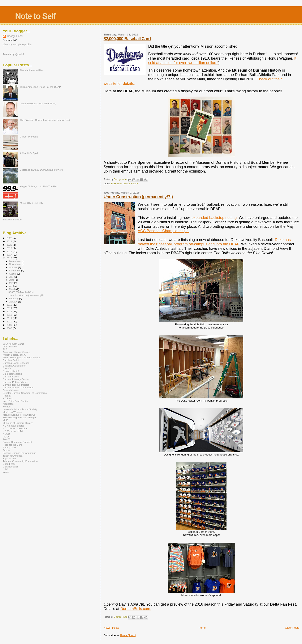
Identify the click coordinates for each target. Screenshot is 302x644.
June (12, 280)
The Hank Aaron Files (32, 70)
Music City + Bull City (31, 203)
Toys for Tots (10, 458)
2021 (10, 241)
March (13, 289)
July (12, 277)
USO (5, 469)
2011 (10, 318)
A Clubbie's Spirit (29, 153)
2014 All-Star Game (13, 344)
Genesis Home (11, 390)
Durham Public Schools (16, 382)
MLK (5, 420)
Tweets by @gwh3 (13, 54)
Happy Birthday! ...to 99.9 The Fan (39, 186)
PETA (6, 437)
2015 (10, 305)
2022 (10, 238)
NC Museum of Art (13, 431)
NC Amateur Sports (13, 426)
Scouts (7, 450)
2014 (10, 308)
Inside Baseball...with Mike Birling (38, 103)
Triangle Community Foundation (20, 461)
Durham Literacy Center (16, 379)
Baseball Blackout (12, 219)
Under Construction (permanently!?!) (138, 197)
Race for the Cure (12, 445)
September (15, 271)
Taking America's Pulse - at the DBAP (40, 87)
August (13, 274)
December (15, 261)
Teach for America (13, 456)
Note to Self (35, 16)
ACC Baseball (10, 346)
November (15, 264)
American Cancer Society (17, 352)
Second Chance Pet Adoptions (19, 453)
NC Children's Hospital (15, 428)
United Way (9, 464)
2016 (10, 258)
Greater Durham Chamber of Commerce (25, 393)
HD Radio (8, 398)
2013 (10, 311)
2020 (10, 245)
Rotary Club (9, 447)
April (12, 286)
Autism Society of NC (14, 355)
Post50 (7, 439)
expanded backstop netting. (215, 218)
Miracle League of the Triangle (19, 417)
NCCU (6, 434)
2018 (10, 251)
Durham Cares (11, 376)
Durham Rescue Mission (16, 385)
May (12, 283)
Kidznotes (8, 404)
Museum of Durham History (124, 184)
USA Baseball (10, 467)
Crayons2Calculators (14, 366)
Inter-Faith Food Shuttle (16, 401)
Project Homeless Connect (17, 442)
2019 (10, 248)
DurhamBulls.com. (136, 609)
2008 (10, 328)
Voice (6, 472)
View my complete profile (17, 45)
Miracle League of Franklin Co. (20, 415)
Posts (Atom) (128, 635)
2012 (10, 315)
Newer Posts (111, 628)
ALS (5, 349)
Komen (7, 406)
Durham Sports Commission (18, 387)
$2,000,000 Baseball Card (127, 39)
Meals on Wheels (12, 412)
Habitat (7, 396)
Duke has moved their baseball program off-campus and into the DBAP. (214, 242)
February (14, 298)
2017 (10, 255)
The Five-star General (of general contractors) (45, 120)
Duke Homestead (12, 374)
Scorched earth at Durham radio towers (41, 170)
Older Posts (292, 628)
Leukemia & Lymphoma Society (20, 409)
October (14, 267)
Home (202, 628)
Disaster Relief (11, 371)
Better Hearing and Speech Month (21, 357)
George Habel (15, 36)
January (14, 302)
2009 (10, 325)
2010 (10, 321)
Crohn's (7, 368)
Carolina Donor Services (16, 363)
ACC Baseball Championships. (164, 231)
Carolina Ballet (11, 360)
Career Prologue (29, 137)
